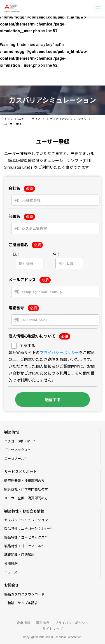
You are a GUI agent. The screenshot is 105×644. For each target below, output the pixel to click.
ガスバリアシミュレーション (68, 119)
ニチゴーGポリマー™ (31, 119)
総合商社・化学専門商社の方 (26, 490)
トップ (8, 119)
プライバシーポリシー (59, 353)
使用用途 (11, 564)
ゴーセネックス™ (17, 450)
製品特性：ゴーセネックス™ (25, 537)
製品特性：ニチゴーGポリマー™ (28, 529)
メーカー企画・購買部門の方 (26, 498)
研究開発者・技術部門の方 (24, 481)
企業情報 (24, 623)
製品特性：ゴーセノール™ (24, 546)
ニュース (11, 572)
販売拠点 (43, 623)
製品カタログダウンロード (24, 594)
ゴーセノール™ (15, 459)
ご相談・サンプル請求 (21, 603)
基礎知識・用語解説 (19, 555)
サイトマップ (53, 629)
